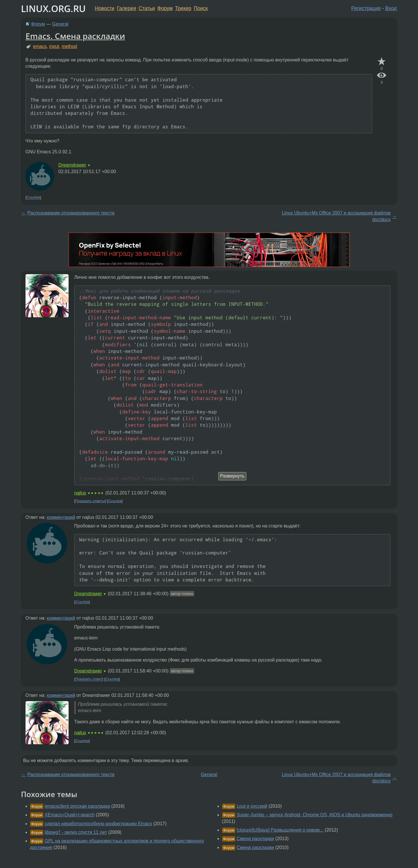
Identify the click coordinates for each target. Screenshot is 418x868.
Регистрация (366, 8)
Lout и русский (252, 806)
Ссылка (33, 197)
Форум (165, 8)
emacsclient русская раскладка (77, 806)
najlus (80, 493)
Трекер (183, 8)
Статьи (147, 8)
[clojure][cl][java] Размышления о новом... (280, 830)
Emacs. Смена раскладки (75, 36)
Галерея (126, 8)
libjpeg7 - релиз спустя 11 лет (76, 832)
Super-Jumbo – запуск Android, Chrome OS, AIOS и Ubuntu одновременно (315, 815)
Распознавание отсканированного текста (71, 213)
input (54, 46)
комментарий (61, 517)
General (60, 24)
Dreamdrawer (72, 165)
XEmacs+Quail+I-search (70, 815)
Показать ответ (89, 679)
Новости (105, 8)
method (69, 46)
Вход (391, 8)
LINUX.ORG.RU (53, 8)
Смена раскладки (255, 839)
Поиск (201, 8)
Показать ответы (90, 501)
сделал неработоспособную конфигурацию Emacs (98, 824)
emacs (40, 46)
